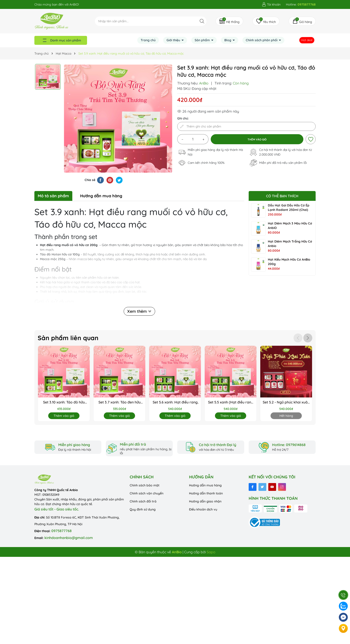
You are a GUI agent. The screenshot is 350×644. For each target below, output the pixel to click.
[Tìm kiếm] (202, 21)
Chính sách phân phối (262, 40)
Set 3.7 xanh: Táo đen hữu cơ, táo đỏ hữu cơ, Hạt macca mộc (120, 402)
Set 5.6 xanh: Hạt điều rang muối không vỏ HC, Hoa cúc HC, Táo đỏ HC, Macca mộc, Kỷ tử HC (175, 402)
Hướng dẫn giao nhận (205, 501)
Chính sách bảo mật (145, 485)
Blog (228, 40)
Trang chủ (148, 40)
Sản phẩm (203, 40)
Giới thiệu (174, 40)
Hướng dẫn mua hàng (205, 485)
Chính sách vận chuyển (147, 493)
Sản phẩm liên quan (68, 338)
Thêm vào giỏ (64, 416)
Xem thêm (139, 311)
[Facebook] (253, 487)
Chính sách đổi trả (143, 501)
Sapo (211, 552)
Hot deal (307, 40)
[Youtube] (272, 487)
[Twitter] (262, 487)
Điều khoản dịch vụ (203, 509)
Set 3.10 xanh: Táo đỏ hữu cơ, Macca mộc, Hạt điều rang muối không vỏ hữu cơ (64, 402)
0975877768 (61, 531)
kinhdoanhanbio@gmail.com (69, 538)
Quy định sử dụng (143, 509)
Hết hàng (286, 416)
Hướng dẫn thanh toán (206, 493)
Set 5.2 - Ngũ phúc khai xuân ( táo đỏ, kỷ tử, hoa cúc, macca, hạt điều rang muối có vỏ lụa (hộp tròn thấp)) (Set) (286, 402)
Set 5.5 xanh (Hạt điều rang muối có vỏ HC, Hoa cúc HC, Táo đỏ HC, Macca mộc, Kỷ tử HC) (231, 402)
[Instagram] (282, 487)
